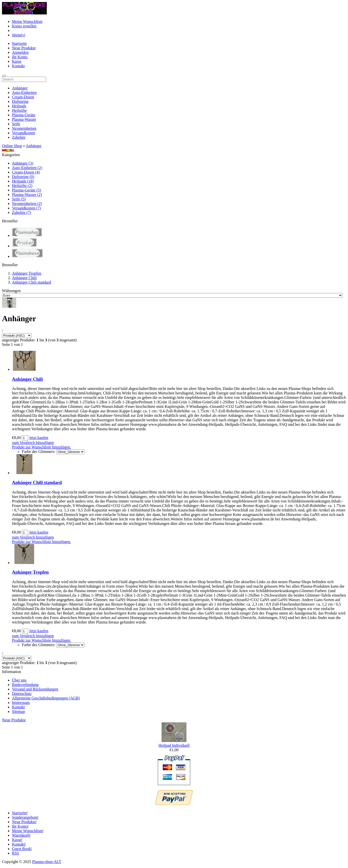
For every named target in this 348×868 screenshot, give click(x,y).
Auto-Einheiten (24, 93)
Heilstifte (19, 110)
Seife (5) (19, 199)
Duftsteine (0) (23, 177)
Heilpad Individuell (174, 745)
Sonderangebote (25, 817)
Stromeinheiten (24, 128)
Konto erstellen (24, 26)
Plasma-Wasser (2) (27, 195)
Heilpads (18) (23, 181)
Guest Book (21, 849)
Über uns (19, 680)
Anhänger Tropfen (27, 273)
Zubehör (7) (22, 213)
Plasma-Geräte (24, 115)
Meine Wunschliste (27, 22)
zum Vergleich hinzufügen (33, 443)
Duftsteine (20, 101)
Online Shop (12, 146)
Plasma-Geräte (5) (27, 190)
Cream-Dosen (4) (26, 172)
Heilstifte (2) (22, 186)
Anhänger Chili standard (31, 282)
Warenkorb (21, 835)
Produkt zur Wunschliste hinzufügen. (41, 447)
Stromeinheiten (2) (27, 204)
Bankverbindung (25, 685)
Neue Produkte (24, 48)
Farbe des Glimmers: (39, 452)
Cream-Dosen (23, 97)
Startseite (19, 43)
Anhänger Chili (24, 278)
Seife (16, 124)
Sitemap (18, 712)
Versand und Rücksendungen (35, 689)
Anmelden (20, 52)
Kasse (17, 61)
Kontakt (18, 66)
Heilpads (19, 106)
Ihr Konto (20, 57)
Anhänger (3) (23, 163)
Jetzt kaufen (39, 438)
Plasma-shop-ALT (47, 862)
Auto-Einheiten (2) (27, 168)
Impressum (21, 703)
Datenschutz (22, 694)
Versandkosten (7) (26, 208)
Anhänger (20, 88)
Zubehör (19, 137)
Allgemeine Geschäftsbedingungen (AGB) (46, 698)
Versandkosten (24, 133)
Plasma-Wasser (24, 119)
